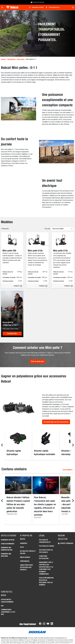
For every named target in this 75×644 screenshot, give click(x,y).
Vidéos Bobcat (25, 557)
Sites (22, 547)
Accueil (3, 59)
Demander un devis (38, 7)
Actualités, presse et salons (28, 552)
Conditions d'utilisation (44, 557)
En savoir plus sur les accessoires (56, 422)
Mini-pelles (21, 59)
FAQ (2, 606)
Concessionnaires (54, 7)
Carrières (24, 543)
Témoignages (25, 561)
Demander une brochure (6, 555)
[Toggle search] (72, 7)
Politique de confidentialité (45, 541)
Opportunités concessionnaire (7, 601)
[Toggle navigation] (3, 7)
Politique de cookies (47, 546)
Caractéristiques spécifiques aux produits (26, 567)
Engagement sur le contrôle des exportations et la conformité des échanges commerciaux (46, 568)
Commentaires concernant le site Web (8, 612)
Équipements (11, 59)
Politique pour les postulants (46, 551)
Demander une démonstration (7, 549)
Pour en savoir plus (37, 361)
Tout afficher (68, 470)
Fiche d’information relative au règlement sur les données (46, 581)
